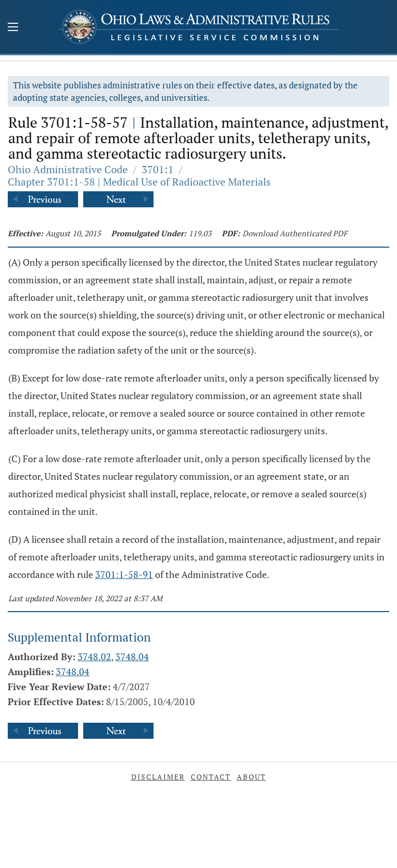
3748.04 (132, 657)
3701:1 (158, 169)
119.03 (200, 233)
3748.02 (94, 657)
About (251, 777)
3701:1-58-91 (124, 574)
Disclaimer (158, 777)
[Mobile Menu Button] (13, 28)
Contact (211, 777)
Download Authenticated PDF (295, 233)
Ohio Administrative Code (68, 169)
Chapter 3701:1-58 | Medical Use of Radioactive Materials (139, 182)
